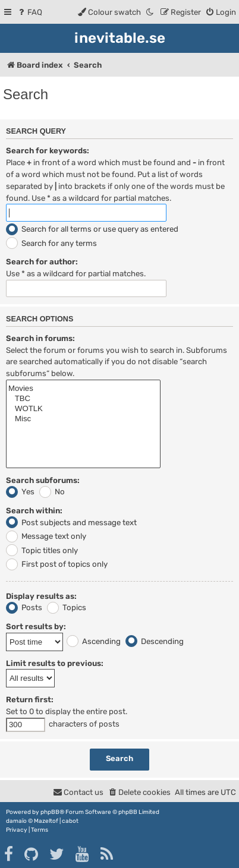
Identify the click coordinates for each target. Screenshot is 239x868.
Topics (67, 607)
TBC (83, 399)
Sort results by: (36, 626)
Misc (83, 419)
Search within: (34, 511)
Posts (24, 607)
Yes (20, 492)
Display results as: (41, 596)
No (52, 492)
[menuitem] (29, 12)
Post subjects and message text (71, 523)
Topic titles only (42, 550)
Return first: (30, 700)
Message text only (46, 536)
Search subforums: (43, 480)
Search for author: (42, 262)
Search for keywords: (48, 151)
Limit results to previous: (55, 663)
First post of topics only (57, 564)
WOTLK (83, 409)
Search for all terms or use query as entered (92, 229)
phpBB (50, 812)
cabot (70, 821)
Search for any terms (51, 243)
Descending (155, 641)
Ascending (94, 641)
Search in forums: (40, 338)
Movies (83, 389)
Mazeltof (46, 821)
